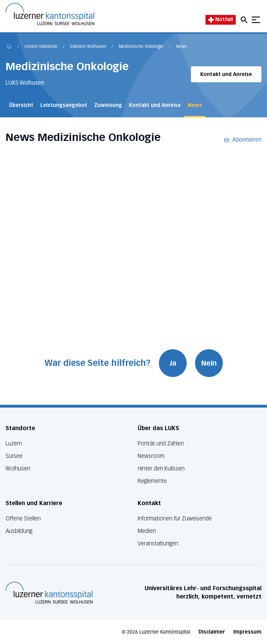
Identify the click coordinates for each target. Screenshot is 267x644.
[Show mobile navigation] (256, 20)
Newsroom (151, 456)
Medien (147, 531)
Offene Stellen (23, 518)
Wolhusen (18, 469)
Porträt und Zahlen (161, 444)
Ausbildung (19, 531)
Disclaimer (212, 632)
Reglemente (152, 481)
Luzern (14, 444)
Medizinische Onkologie (141, 47)
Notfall (221, 20)
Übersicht (21, 105)
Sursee (14, 456)
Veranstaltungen (158, 543)
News (181, 47)
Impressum (247, 632)
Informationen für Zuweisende (175, 518)
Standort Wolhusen (88, 47)
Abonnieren (243, 140)
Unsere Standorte (41, 47)
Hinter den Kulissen (161, 469)
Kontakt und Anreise (226, 74)
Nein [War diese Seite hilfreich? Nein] (209, 363)
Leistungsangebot (64, 105)
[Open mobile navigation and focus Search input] (245, 20)
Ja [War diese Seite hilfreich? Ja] (173, 363)
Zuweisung (108, 105)
